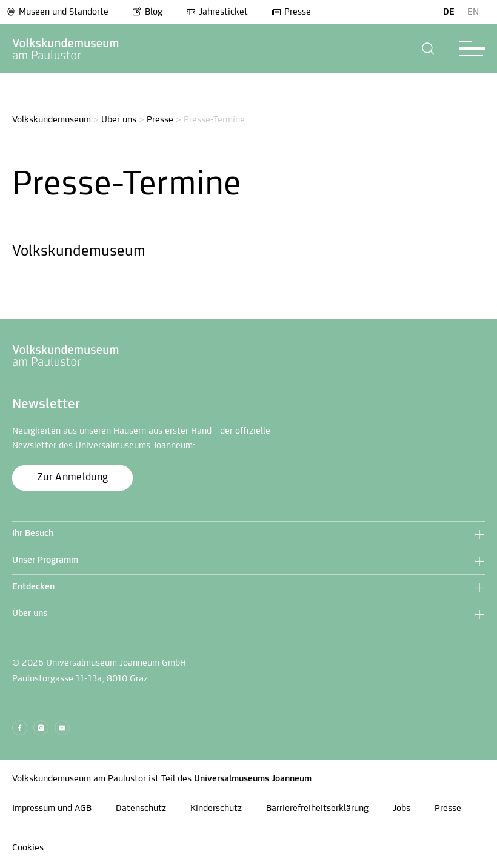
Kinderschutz (216, 809)
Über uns (119, 120)
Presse (291, 12)
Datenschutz (141, 809)
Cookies (28, 848)
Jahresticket (217, 12)
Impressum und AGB (52, 809)
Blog (147, 12)
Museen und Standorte (57, 12)
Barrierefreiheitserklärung (317, 809)
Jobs (402, 809)
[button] (428, 48)
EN (473, 12)
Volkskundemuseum (52, 120)
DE (449, 12)
